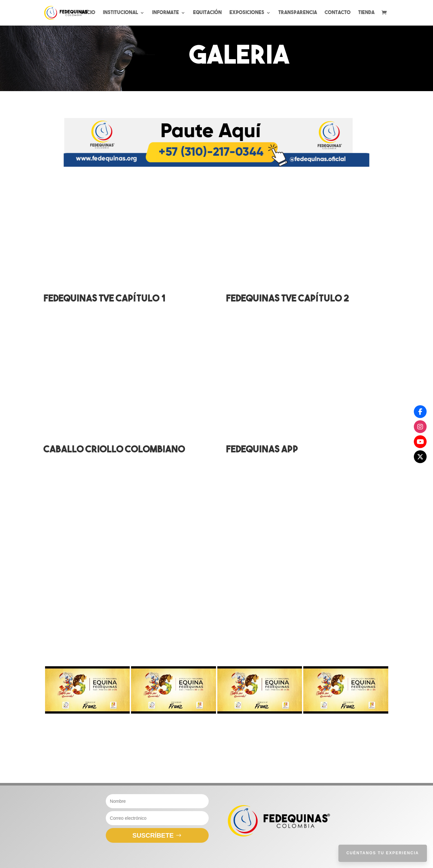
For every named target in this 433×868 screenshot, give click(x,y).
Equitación (207, 13)
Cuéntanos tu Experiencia (383, 853)
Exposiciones (247, 13)
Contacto (338, 13)
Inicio (88, 13)
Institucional (120, 13)
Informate (166, 13)
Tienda (366, 13)
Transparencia (298, 13)
